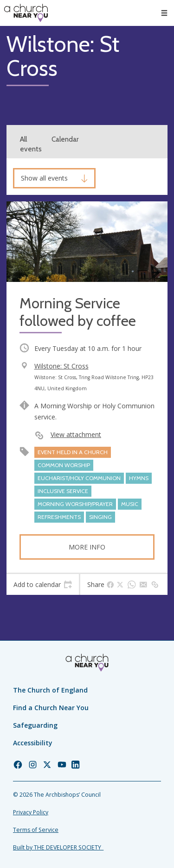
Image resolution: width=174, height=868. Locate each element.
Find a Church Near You (51, 708)
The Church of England (50, 690)
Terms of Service (36, 830)
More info (87, 547)
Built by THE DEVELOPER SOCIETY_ (58, 847)
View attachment (76, 434)
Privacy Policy (31, 812)
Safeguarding (35, 725)
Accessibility (33, 743)
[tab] (43, 585)
